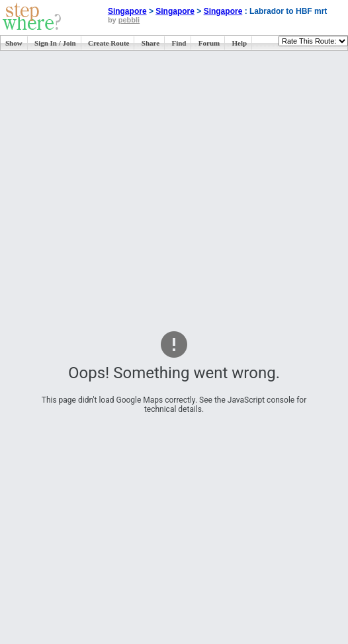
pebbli (129, 20)
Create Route (109, 43)
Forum (209, 43)
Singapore (127, 11)
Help (240, 43)
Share (151, 43)
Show (14, 43)
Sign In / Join (55, 43)
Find (179, 43)
